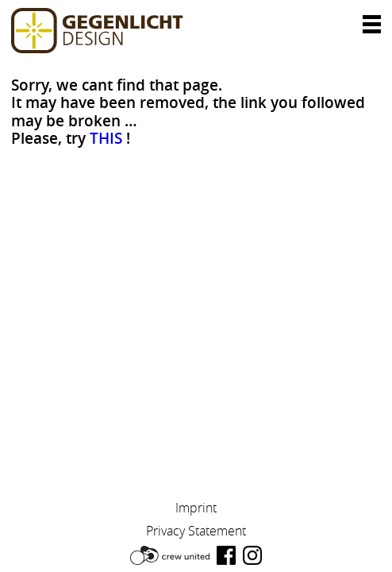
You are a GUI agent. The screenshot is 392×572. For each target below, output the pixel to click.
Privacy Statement (196, 531)
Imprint (196, 508)
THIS (106, 138)
